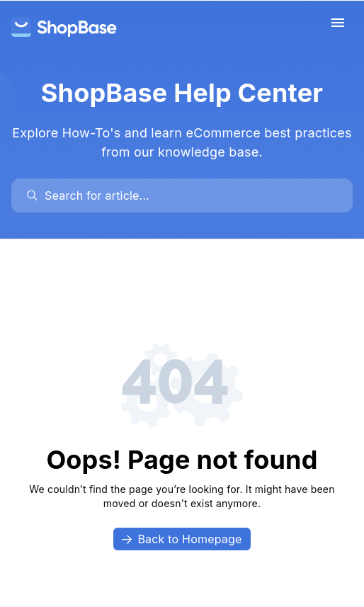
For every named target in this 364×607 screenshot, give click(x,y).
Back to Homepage (182, 539)
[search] (189, 195)
